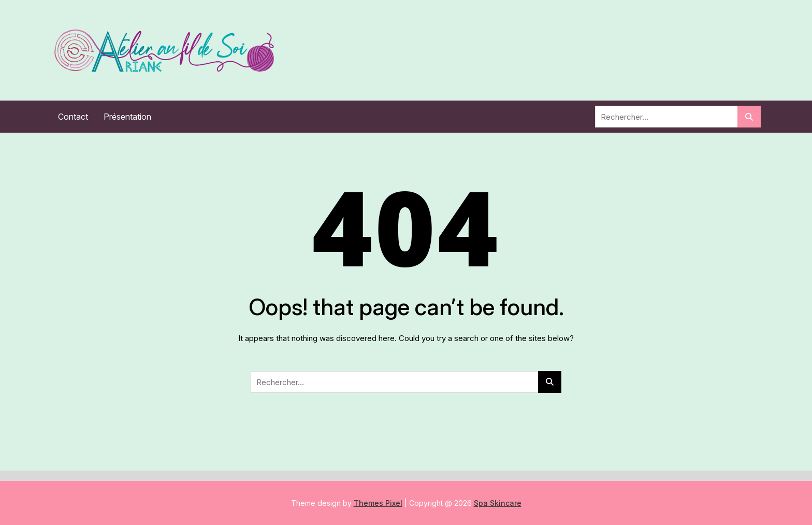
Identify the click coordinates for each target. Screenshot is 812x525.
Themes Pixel (378, 503)
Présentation (127, 117)
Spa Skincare (498, 503)
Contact (73, 117)
